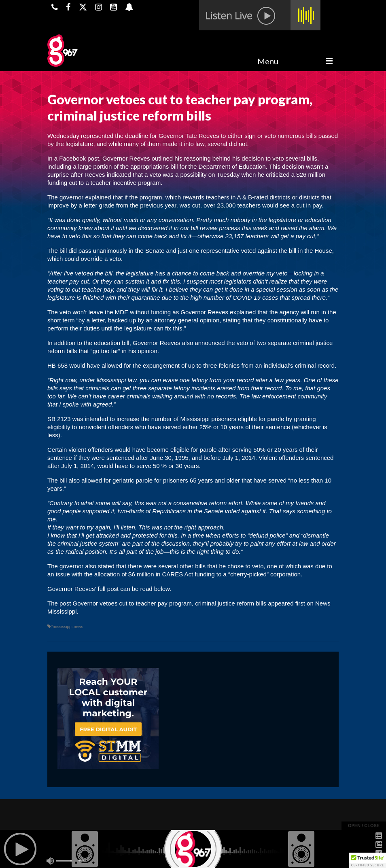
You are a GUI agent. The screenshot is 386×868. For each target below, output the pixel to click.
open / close (364, 826)
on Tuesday (223, 175)
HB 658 (57, 365)
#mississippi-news (67, 627)
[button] (367, 860)
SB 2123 (59, 419)
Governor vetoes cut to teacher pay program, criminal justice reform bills (170, 603)
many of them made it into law (164, 144)
